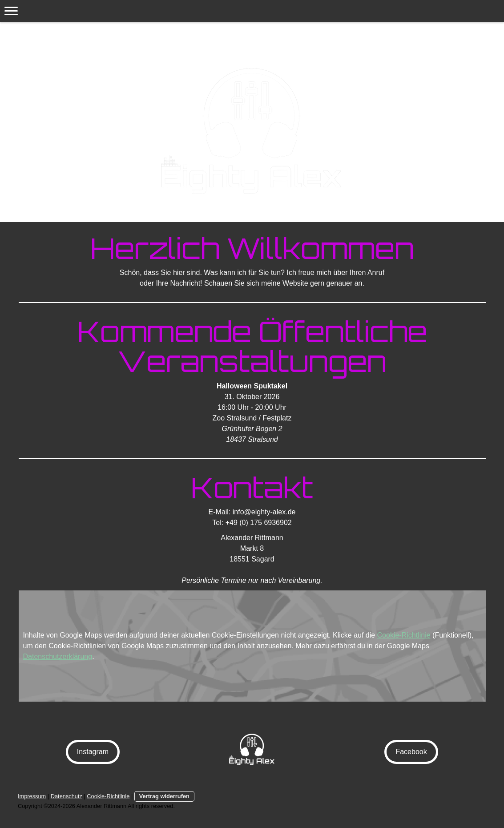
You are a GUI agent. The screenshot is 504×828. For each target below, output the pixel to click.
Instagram (93, 752)
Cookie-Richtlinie (404, 635)
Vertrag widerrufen (164, 796)
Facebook (411, 752)
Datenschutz (67, 796)
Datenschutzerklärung (58, 656)
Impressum (32, 796)
